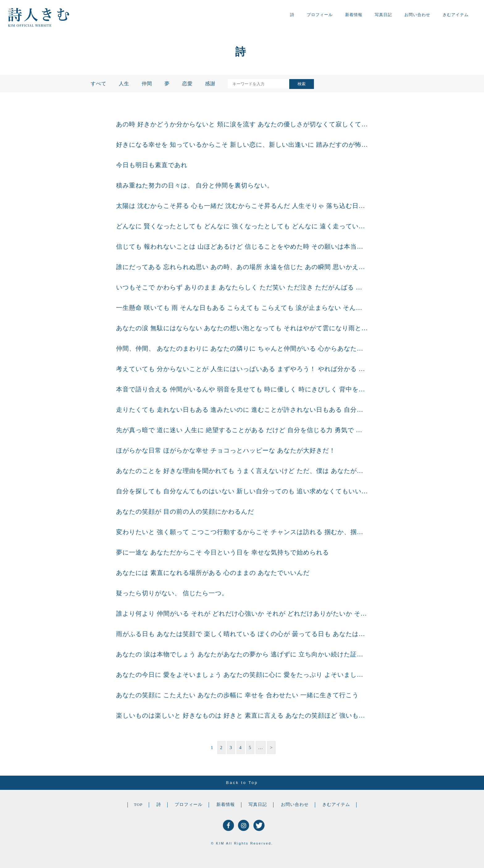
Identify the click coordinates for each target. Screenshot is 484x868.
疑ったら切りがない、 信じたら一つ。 (172, 593)
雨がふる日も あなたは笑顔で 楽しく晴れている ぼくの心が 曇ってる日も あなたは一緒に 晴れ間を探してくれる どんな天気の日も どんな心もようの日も (242, 634)
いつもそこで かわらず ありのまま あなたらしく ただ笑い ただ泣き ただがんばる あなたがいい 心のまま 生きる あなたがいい (242, 287)
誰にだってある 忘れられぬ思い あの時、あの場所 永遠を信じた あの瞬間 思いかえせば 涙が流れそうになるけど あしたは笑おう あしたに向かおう (242, 267)
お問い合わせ (417, 15)
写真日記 (383, 15)
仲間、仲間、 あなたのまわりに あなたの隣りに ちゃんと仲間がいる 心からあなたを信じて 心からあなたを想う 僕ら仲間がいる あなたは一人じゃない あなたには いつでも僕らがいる (242, 348)
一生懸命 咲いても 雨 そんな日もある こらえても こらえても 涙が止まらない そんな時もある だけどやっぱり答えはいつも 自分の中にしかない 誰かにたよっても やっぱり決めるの (242, 308)
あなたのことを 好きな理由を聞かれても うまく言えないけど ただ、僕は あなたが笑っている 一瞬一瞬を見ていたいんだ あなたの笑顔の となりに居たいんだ (242, 471)
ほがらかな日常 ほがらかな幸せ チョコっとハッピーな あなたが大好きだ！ (226, 450)
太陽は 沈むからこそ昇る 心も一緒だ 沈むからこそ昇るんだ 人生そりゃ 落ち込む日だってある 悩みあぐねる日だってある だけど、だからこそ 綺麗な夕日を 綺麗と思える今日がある (242, 206)
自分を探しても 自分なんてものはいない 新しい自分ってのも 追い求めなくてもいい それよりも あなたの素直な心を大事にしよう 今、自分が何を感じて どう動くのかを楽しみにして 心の (242, 491)
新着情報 (354, 15)
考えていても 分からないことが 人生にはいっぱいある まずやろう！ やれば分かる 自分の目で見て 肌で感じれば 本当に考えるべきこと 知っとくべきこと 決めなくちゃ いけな (242, 369)
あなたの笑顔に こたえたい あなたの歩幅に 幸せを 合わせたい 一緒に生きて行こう (237, 695)
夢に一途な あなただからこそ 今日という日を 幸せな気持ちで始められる (223, 552)
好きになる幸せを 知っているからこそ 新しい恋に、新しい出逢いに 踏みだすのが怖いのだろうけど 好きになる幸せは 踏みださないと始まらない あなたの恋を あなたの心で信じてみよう (242, 145)
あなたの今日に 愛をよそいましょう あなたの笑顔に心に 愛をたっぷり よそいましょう (242, 675)
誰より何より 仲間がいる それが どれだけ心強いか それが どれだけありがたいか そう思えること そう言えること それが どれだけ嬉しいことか (242, 613)
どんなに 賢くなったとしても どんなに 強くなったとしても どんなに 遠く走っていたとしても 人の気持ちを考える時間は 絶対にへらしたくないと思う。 (242, 226)
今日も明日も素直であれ (152, 165)
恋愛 (187, 84)
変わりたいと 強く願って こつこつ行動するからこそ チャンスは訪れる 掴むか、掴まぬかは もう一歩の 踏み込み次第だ (242, 532)
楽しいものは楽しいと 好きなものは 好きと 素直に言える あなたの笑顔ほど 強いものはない (242, 715)
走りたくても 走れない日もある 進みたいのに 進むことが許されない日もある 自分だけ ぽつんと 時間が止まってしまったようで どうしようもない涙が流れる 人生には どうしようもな (242, 410)
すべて (99, 84)
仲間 (147, 84)
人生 (124, 84)
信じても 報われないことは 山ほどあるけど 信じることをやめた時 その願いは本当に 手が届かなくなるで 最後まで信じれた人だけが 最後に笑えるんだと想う (242, 246)
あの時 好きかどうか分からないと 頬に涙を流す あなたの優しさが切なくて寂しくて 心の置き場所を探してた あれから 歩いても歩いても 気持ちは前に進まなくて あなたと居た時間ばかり (242, 124)
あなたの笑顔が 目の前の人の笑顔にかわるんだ (185, 512)
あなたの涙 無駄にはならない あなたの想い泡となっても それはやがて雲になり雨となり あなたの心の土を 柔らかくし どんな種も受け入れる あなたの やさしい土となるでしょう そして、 (242, 328)
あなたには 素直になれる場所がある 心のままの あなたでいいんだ (213, 573)
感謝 (210, 84)
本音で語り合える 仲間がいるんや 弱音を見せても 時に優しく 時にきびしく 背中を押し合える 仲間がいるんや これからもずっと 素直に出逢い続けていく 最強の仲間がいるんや (242, 389)
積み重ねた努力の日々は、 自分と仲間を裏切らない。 (195, 185)
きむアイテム (456, 15)
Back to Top (242, 783)
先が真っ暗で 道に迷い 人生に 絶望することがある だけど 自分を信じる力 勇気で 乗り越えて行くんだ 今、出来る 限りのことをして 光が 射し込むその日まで (242, 430)
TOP (138, 805)
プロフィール (320, 15)
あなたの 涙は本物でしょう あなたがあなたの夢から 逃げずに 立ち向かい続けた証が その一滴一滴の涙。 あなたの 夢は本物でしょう (242, 654)
